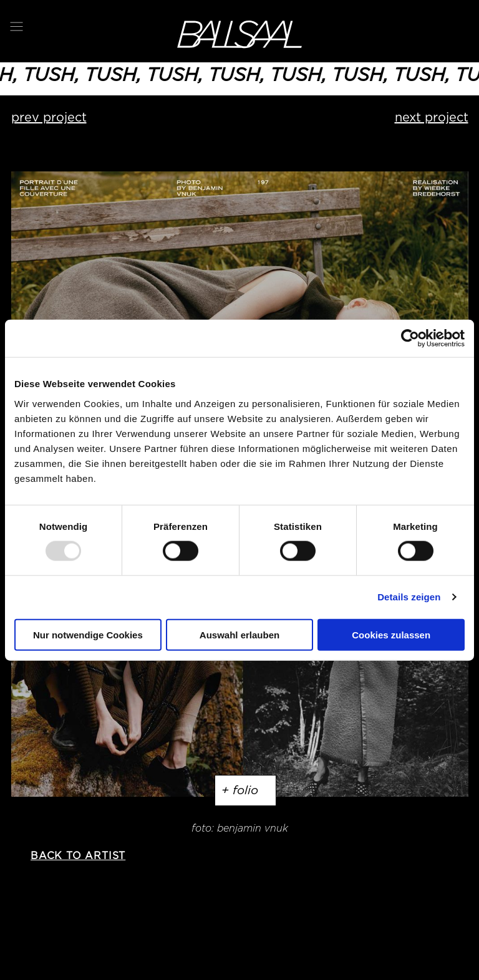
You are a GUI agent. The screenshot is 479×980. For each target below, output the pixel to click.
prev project (49, 117)
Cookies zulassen (391, 634)
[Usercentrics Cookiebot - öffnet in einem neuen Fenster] (410, 339)
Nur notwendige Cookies (88, 634)
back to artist (78, 856)
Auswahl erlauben (239, 634)
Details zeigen (409, 597)
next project (432, 117)
